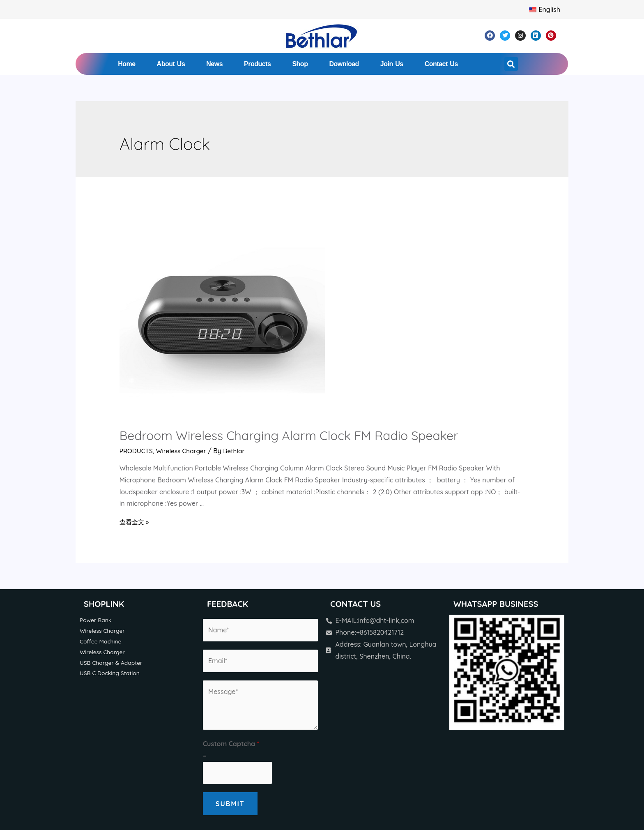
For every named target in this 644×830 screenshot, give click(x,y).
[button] (511, 64)
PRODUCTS (137, 451)
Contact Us (441, 64)
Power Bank (96, 620)
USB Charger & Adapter (112, 664)
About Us (171, 64)
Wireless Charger (183, 451)
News (214, 64)
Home (126, 64)
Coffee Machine (101, 642)
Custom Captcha (231, 744)
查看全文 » (135, 522)
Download (344, 64)
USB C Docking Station (111, 674)
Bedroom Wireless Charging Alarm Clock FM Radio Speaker (289, 436)
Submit (230, 804)
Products (257, 64)
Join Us (392, 64)
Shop (300, 64)
